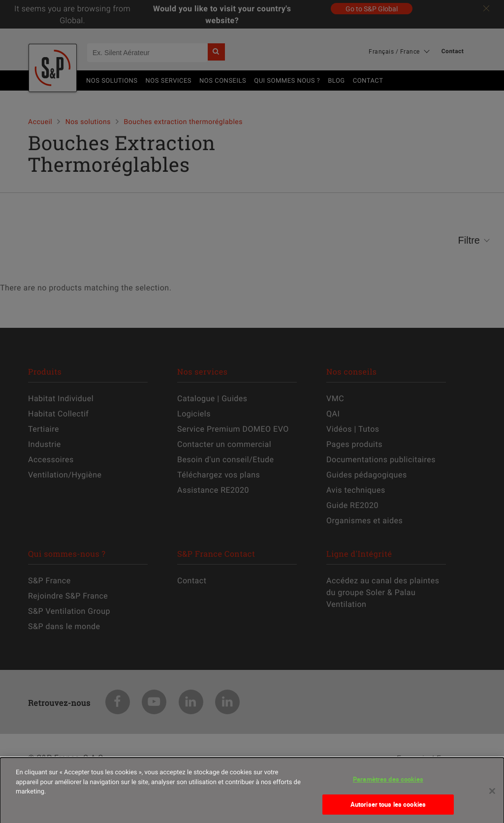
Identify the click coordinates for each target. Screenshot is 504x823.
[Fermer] (492, 795)
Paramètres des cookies (388, 783)
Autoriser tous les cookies (388, 808)
